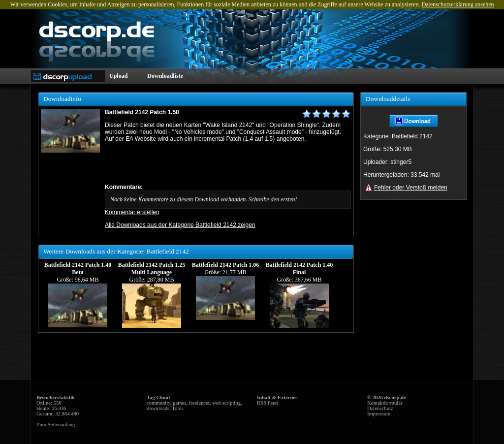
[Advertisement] (220, 163)
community (158, 403)
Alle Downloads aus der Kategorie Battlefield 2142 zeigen (180, 225)
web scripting (226, 403)
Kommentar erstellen (132, 212)
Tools (178, 408)
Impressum (379, 414)
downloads (158, 408)
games (179, 403)
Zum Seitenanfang (56, 425)
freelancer (199, 403)
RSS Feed (267, 403)
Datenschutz (380, 408)
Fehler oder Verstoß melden (411, 188)
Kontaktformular (385, 403)
